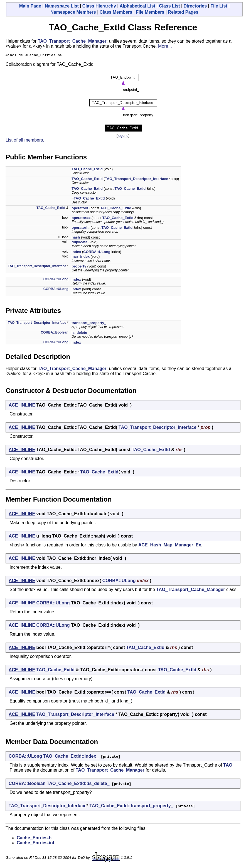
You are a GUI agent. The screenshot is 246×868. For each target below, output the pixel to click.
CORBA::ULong (97, 253)
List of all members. (25, 141)
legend (123, 136)
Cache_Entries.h (34, 839)
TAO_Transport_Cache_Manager (72, 41)
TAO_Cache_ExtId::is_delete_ (78, 784)
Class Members (116, 12)
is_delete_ (80, 333)
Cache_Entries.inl (35, 844)
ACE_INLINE (22, 406)
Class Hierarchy (99, 6)
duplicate (79, 243)
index (76, 253)
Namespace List (62, 6)
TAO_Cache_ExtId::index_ (71, 757)
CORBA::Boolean (55, 333)
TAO (228, 766)
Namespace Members (73, 12)
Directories (195, 6)
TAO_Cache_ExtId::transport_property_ (131, 807)
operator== (81, 219)
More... (165, 46)
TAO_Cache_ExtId (87, 170)
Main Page (30, 6)
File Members (150, 12)
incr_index (81, 257)
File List (219, 6)
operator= (80, 209)
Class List (169, 6)
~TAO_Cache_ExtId (88, 199)
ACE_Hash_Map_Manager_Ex (170, 546)
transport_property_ (89, 324)
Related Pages (183, 12)
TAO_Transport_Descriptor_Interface (136, 180)
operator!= (81, 228)
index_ (77, 343)
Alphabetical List (137, 6)
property (79, 267)
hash (76, 238)
